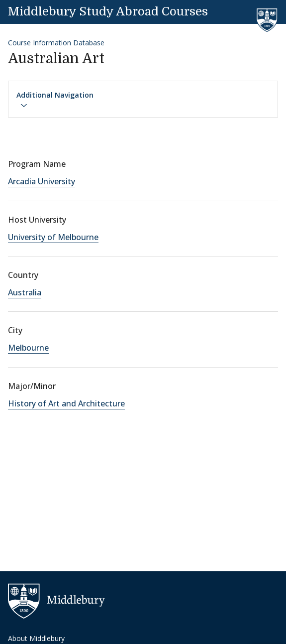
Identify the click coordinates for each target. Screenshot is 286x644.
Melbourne (28, 348)
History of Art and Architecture (66, 403)
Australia (25, 292)
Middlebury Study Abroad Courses (108, 11)
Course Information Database (56, 43)
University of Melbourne (53, 237)
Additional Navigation (55, 100)
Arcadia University (42, 181)
